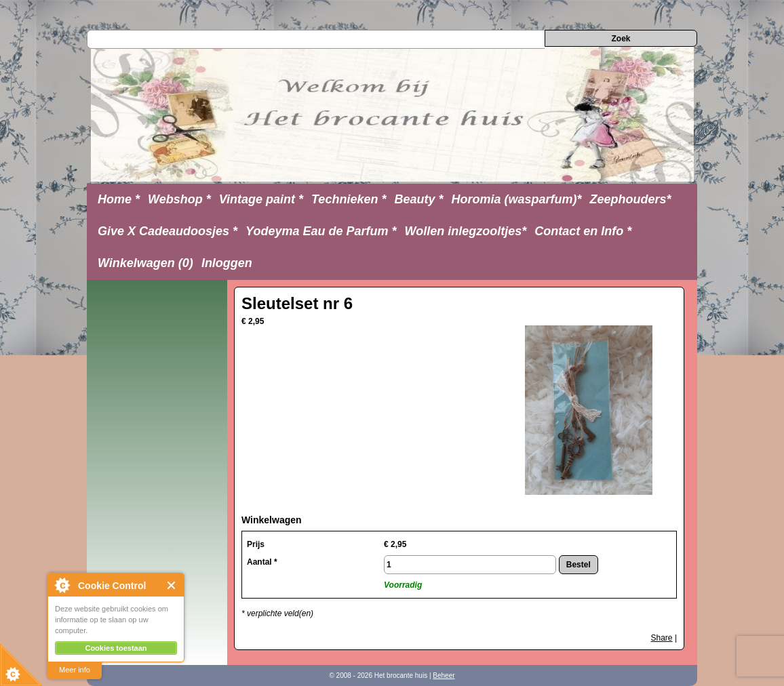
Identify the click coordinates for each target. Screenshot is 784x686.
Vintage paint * (261, 199)
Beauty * (418, 199)
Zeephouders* (631, 199)
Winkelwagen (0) (145, 263)
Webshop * (179, 199)
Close (172, 585)
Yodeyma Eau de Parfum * (321, 231)
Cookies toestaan (116, 648)
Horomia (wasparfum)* (516, 199)
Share (662, 638)
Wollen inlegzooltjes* (466, 231)
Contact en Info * (583, 231)
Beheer (444, 675)
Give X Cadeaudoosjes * (168, 231)
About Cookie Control (62, 585)
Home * (119, 199)
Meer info (75, 670)
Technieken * (349, 199)
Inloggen (227, 263)
